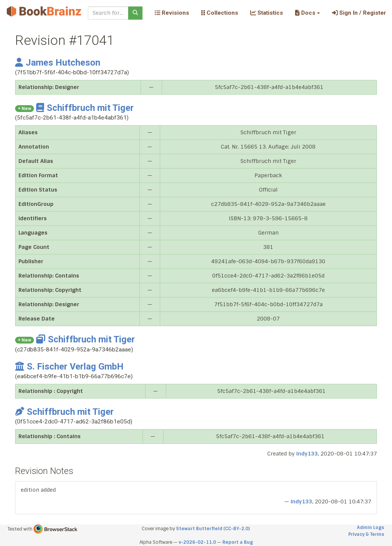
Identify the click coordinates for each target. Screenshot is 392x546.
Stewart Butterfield (199, 529)
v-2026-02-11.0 (197, 542)
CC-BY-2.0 (237, 529)
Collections (220, 13)
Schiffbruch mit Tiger (85, 108)
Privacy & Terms (366, 534)
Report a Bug (238, 542)
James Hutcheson (58, 63)
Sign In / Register (359, 13)
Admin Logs (371, 528)
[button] (307, 13)
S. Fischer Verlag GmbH (69, 367)
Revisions (172, 13)
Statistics (267, 13)
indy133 (307, 454)
